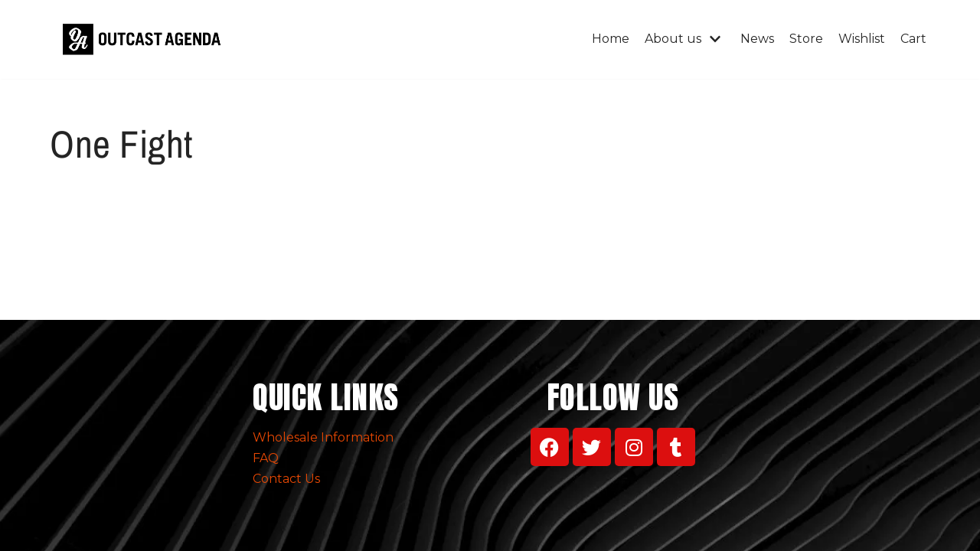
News (757, 39)
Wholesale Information (323, 437)
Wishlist (862, 39)
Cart (913, 39)
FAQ (266, 458)
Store (806, 39)
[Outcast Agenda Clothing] (145, 39)
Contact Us (286, 479)
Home (611, 39)
